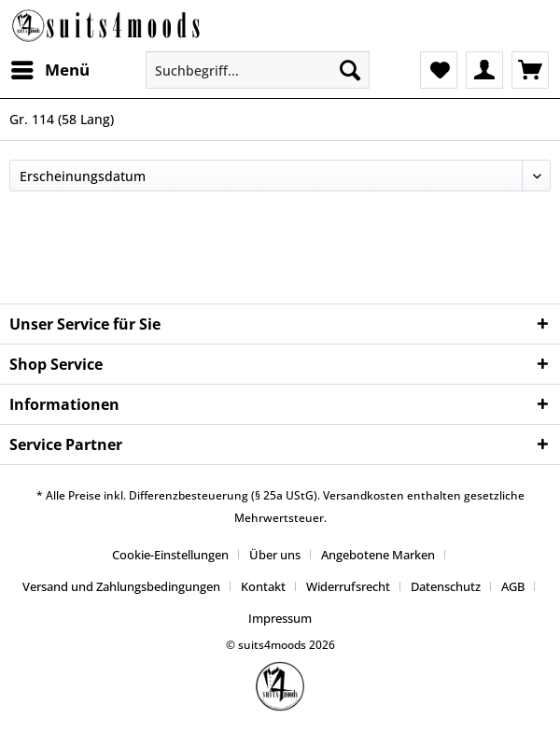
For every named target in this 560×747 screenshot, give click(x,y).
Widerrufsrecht (348, 586)
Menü (50, 68)
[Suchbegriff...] (258, 70)
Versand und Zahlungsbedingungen (121, 586)
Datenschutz (446, 586)
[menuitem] (49, 70)
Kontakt (263, 586)
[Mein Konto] (484, 70)
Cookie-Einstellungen (170, 555)
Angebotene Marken (378, 555)
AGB (513, 586)
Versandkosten (364, 495)
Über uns (275, 555)
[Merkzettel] (439, 70)
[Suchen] (350, 70)
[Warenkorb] (530, 70)
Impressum (280, 618)
